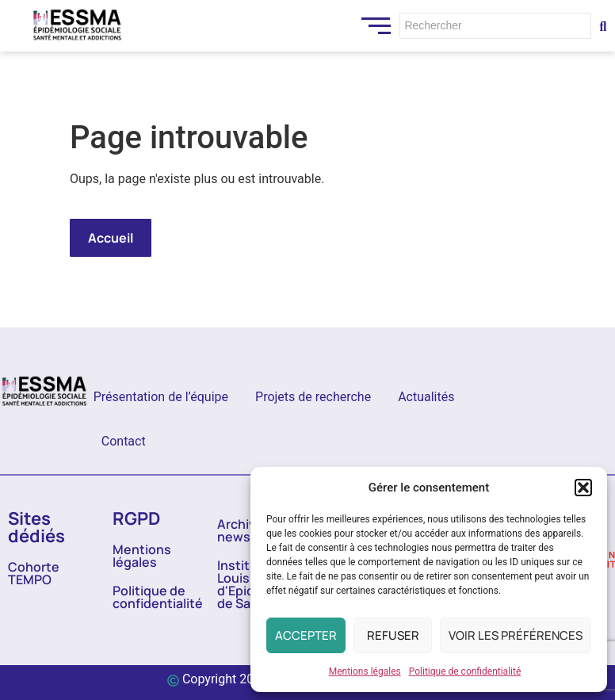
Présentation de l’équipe (161, 397)
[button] (583, 488)
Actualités (426, 397)
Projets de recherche (313, 397)
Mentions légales (365, 671)
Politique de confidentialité (465, 671)
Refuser (393, 635)
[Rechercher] (495, 26)
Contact (124, 441)
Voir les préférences (516, 635)
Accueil (111, 238)
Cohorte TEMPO (34, 573)
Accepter (306, 635)
